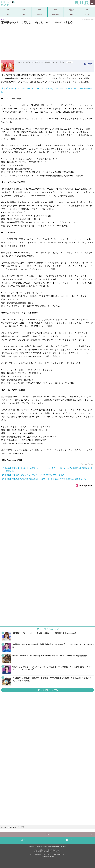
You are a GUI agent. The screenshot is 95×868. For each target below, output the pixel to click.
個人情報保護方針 (54, 847)
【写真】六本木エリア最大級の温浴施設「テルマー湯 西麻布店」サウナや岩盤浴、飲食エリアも (45, 479)
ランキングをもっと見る (48, 690)
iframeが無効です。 (47, 528)
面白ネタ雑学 (71, 10)
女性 (40, 10)
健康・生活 (55, 15)
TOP (8, 10)
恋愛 (55, 10)
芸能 (24, 10)
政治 (24, 15)
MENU (92, 3)
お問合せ (31, 847)
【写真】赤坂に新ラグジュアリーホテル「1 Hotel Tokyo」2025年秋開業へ (35, 475)
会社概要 (45, 847)
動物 (71, 15)
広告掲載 (38, 847)
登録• (87, 5)
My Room (71, 840)
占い (82, 5)
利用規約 (64, 847)
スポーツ (40, 15)
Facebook (47, 840)
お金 (87, 10)
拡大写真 (90, 64)
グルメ (87, 15)
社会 (8, 15)
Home (26, 840)
